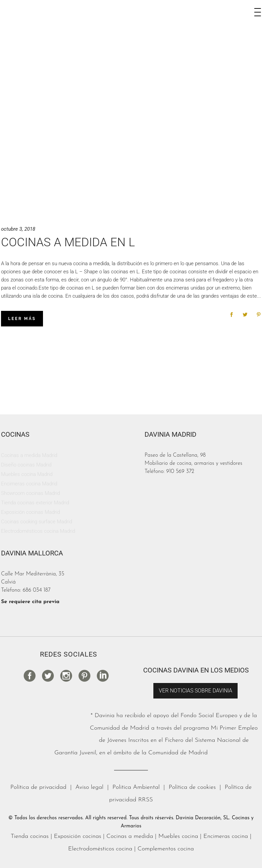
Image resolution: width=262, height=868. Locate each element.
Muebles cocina (178, 836)
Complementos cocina (166, 849)
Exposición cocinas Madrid (30, 512)
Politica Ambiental (136, 787)
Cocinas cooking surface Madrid (37, 522)
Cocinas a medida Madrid (29, 455)
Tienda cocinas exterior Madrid (35, 503)
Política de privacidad (39, 787)
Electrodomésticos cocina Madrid (38, 531)
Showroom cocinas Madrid (30, 493)
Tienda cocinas (29, 836)
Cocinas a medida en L (68, 242)
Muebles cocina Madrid (27, 474)
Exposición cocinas (78, 836)
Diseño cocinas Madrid (26, 465)
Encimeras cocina (226, 836)
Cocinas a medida (130, 836)
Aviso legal (90, 787)
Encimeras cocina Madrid (29, 484)
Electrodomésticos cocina (100, 849)
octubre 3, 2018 (18, 229)
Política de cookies (192, 787)
